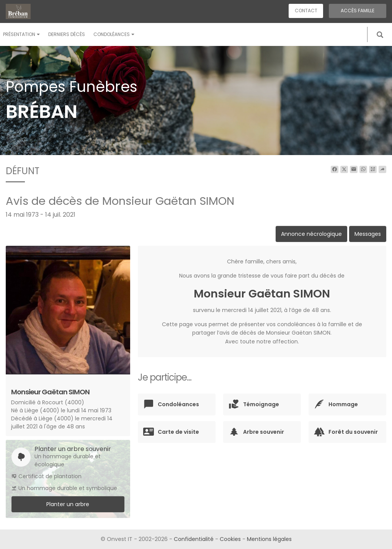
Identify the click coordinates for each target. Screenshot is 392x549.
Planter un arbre (68, 504)
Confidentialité (194, 539)
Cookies (230, 539)
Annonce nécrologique (311, 234)
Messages (368, 234)
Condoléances (114, 34)
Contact (306, 11)
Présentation (21, 34)
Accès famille (358, 11)
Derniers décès (67, 34)
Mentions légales (269, 539)
